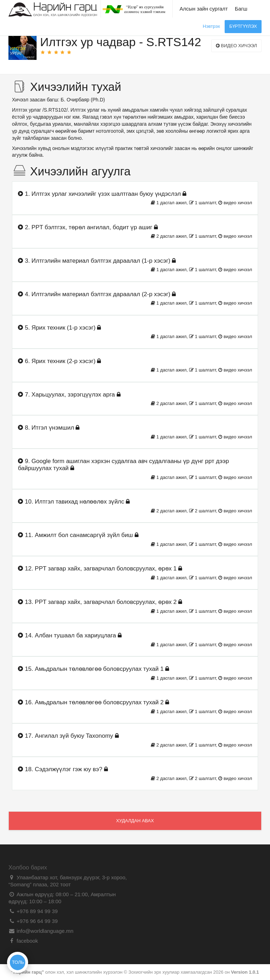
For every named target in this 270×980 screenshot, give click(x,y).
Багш (241, 9)
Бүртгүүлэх (243, 26)
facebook (27, 941)
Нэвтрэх (211, 26)
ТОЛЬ (18, 962)
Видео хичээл (236, 46)
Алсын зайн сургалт (204, 9)
